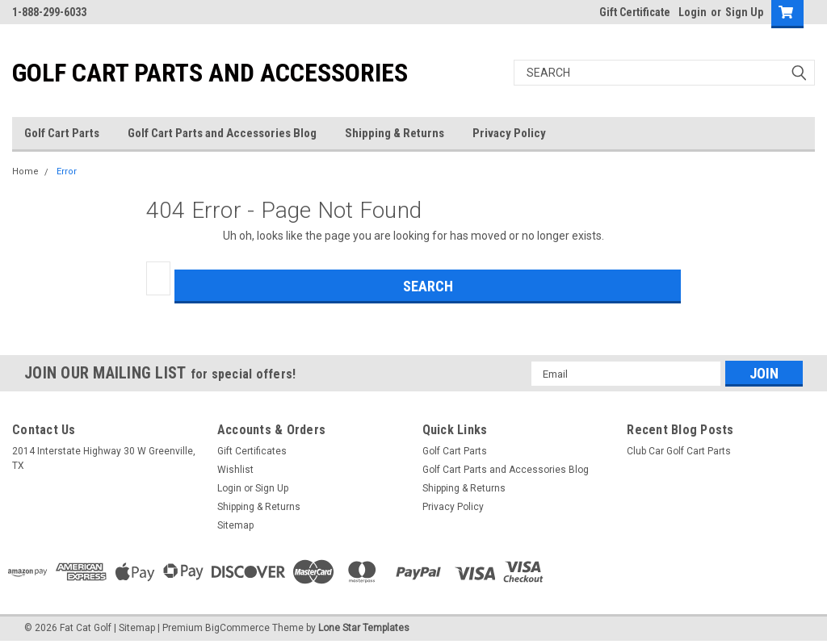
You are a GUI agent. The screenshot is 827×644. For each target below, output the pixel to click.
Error (67, 171)
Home (25, 171)
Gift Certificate (635, 12)
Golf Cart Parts (62, 133)
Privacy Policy (509, 133)
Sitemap (235, 525)
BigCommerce (237, 628)
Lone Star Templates (364, 628)
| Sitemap (134, 628)
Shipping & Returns (395, 133)
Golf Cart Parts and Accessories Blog (222, 133)
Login (693, 12)
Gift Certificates (252, 451)
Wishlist (235, 470)
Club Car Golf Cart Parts (679, 451)
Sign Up (744, 12)
